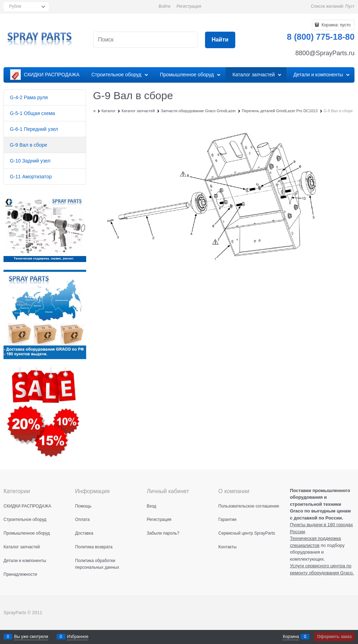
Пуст (350, 6)
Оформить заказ (334, 637)
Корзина (291, 637)
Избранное (78, 637)
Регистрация (189, 6)
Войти (165, 6)
